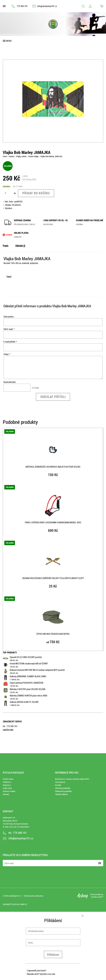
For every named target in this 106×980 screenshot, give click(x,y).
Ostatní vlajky (33, 156)
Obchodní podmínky (63, 788)
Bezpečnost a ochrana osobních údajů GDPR (72, 779)
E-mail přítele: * (10, 342)
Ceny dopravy (60, 782)
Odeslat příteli (53, 397)
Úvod (5, 156)
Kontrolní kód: (10, 382)
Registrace (7, 785)
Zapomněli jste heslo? (37, 971)
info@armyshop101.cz (47, 6)
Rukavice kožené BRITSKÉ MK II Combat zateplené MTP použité (37, 670)
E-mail (5, 861)
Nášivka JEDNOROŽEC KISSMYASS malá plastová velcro (53, 467)
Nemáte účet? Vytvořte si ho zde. (41, 974)
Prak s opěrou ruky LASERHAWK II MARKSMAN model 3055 (53, 522)
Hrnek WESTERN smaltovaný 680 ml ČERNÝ (29, 664)
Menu (9, 41)
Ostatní (11, 156)
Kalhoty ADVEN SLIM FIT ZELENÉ (24, 702)
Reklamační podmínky (63, 791)
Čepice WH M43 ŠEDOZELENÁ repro (53, 634)
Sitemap (6, 794)
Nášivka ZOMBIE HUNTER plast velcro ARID (28, 696)
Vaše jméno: (9, 317)
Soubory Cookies (9, 791)
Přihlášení (53, 955)
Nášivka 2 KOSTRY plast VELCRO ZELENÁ (28, 689)
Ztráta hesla (7, 788)
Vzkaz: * (7, 354)
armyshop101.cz (15, 896)
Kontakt (58, 785)
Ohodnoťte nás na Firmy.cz (15, 904)
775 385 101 (22, 6)
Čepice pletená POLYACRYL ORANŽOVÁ (27, 683)
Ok (100, 863)
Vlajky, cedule (21, 156)
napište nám (8, 730)
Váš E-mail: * (9, 329)
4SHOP (100, 897)
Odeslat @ (20, 246)
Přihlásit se (7, 782)
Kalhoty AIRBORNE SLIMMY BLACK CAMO (28, 676)
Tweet (9, 276)
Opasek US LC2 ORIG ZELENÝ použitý (26, 657)
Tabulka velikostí (61, 794)
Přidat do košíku (36, 193)
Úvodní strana (8, 779)
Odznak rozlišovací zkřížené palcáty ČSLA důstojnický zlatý (53, 578)
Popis (6, 246)
